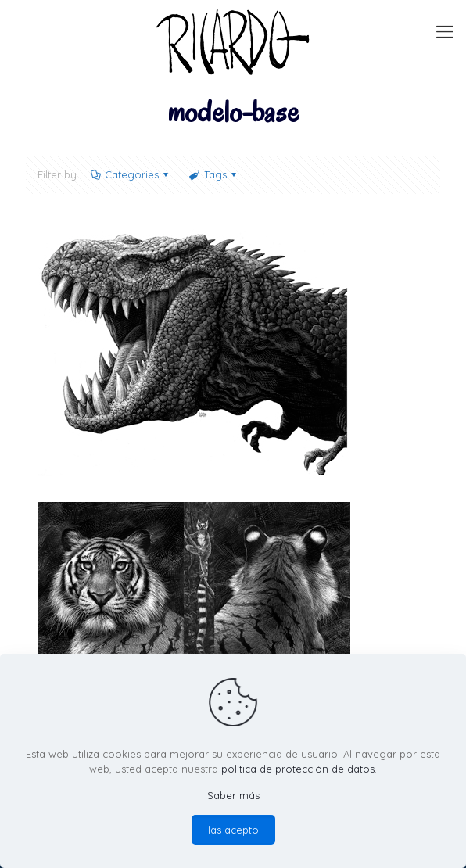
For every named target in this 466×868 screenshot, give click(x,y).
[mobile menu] (445, 31)
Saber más (233, 795)
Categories (131, 174)
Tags (213, 174)
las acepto (233, 830)
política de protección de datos (298, 769)
